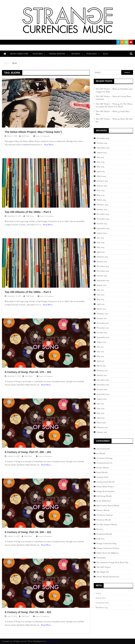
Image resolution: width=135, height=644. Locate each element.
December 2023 (103, 214)
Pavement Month (104, 520)
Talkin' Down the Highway (107, 553)
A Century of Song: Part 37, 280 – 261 (28, 452)
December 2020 (103, 380)
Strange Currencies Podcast (108, 548)
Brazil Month (102, 472)
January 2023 (102, 261)
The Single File (103, 572)
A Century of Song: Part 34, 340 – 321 (28, 532)
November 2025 (103, 138)
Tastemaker (101, 558)
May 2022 (100, 299)
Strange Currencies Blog (106, 543)
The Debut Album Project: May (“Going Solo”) (33, 132)
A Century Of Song (104, 458)
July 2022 (100, 290)
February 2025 (102, 181)
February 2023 (102, 257)
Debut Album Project (105, 487)
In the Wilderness (104, 501)
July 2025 (100, 157)
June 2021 (100, 351)
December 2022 (103, 266)
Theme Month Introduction (108, 577)
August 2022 (102, 285)
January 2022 (102, 318)
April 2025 (101, 171)
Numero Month (103, 510)
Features (38, 54)
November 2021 (103, 328)
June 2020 (101, 408)
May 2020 (100, 413)
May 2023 (100, 247)
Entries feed (101, 598)
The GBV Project (104, 567)
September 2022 (103, 280)
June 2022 (100, 295)
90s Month (101, 453)
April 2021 (100, 361)
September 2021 (103, 337)
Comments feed (102, 603)
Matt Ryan (26, 136)
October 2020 (102, 389)
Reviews (76, 54)
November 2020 (103, 385)
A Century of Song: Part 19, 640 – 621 (28, 612)
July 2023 (100, 238)
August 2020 (102, 399)
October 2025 (102, 143)
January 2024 (102, 209)
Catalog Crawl (102, 477)
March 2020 (101, 423)
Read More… (50, 145)
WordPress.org (102, 607)
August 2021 (101, 342)
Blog (106, 54)
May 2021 (100, 356)
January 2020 (102, 432)
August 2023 (102, 233)
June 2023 (100, 242)
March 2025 (101, 176)
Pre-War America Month (107, 524)
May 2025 (100, 167)
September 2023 (103, 228)
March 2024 (101, 200)
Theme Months (57, 54)
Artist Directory (19, 54)
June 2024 (101, 190)
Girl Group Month (104, 496)
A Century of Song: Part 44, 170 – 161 (28, 372)
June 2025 (101, 162)
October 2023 (102, 224)
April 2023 (101, 252)
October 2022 (102, 276)
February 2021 (102, 370)
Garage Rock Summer (105, 491)
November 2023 (103, 219)
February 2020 (102, 427)
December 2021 (103, 323)
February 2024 (102, 205)
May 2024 (101, 195)
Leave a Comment (43, 136)
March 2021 (101, 366)
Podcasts (92, 54)
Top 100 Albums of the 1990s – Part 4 (28, 212)
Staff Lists (101, 539)
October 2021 (102, 333)
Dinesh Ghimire (52, 641)
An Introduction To (104, 463)
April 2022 (101, 304)
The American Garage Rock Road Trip (112, 562)
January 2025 (102, 186)
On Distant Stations (105, 515)
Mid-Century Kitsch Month (108, 506)
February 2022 (102, 314)
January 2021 (102, 375)
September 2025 (103, 148)
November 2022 (103, 271)
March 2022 (101, 309)
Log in (98, 593)
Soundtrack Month (104, 534)
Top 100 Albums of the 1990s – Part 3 (28, 292)
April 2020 (101, 418)
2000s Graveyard (103, 449)
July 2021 (100, 347)
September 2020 (103, 394)
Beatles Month (103, 468)
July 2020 (100, 404)
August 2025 (102, 152)
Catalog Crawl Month (105, 482)
